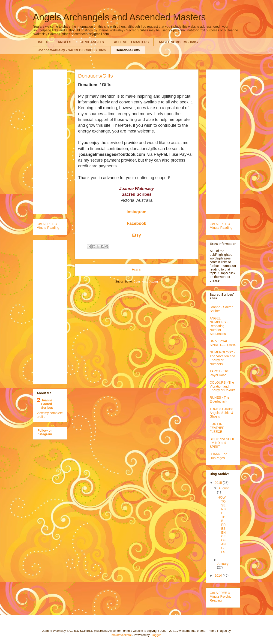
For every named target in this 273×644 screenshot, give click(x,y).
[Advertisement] (55, 140)
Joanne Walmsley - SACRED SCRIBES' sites (72, 50)
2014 (219, 575)
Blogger (156, 635)
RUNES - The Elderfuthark (220, 399)
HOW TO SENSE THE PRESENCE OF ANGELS (222, 525)
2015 (219, 483)
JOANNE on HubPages (219, 456)
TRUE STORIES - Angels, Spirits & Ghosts (223, 413)
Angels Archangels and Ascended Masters (119, 17)
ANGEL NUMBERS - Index (178, 42)
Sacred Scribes (136, 194)
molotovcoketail (122, 635)
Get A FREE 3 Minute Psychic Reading (221, 597)
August (224, 488)
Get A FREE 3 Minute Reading (48, 226)
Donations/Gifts (128, 50)
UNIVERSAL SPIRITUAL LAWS (223, 343)
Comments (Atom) (146, 281)
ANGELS (64, 42)
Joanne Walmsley (136, 189)
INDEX (43, 42)
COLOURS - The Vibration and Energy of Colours (223, 386)
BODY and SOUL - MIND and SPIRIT (222, 443)
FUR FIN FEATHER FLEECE (217, 428)
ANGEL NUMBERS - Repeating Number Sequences (219, 326)
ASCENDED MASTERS (131, 42)
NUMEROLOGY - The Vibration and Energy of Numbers (222, 358)
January (223, 564)
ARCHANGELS (93, 42)
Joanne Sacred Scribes (47, 404)
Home (137, 270)
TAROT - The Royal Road (219, 373)
